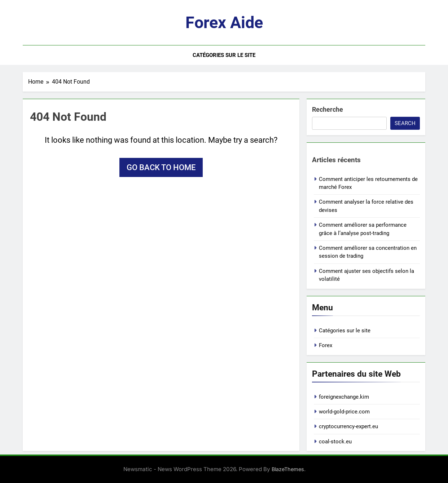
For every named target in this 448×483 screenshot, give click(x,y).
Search (405, 123)
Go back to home (161, 167)
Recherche (328, 109)
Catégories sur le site (224, 55)
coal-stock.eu (335, 442)
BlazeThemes (288, 469)
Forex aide (224, 23)
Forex (326, 345)
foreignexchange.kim (344, 397)
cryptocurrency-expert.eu (348, 426)
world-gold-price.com (344, 412)
